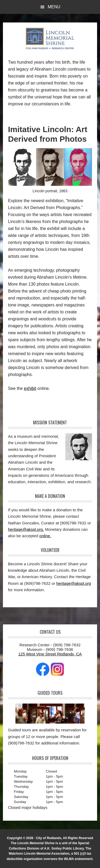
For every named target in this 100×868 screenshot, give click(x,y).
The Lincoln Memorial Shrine (50, 39)
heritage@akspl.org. (26, 529)
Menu (54, 7)
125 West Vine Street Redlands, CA (50, 654)
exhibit (30, 388)
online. (45, 536)
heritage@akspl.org (74, 583)
